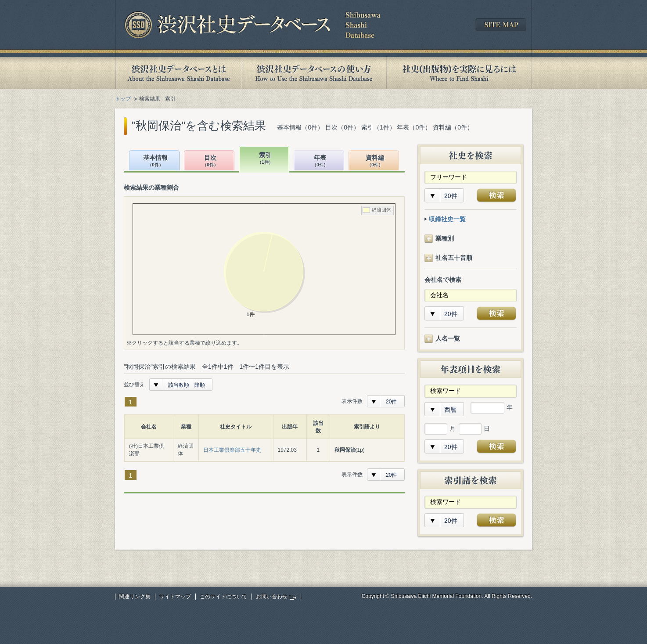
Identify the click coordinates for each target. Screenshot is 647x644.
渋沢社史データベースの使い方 (314, 73)
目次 (210, 161)
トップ (123, 99)
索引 (265, 159)
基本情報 (155, 161)
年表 (320, 161)
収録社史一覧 (447, 219)
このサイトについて (223, 597)
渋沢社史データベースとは (178, 73)
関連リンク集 (135, 597)
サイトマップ (175, 597)
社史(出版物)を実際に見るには (459, 73)
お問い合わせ (272, 597)
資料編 (375, 161)
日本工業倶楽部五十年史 (232, 450)
